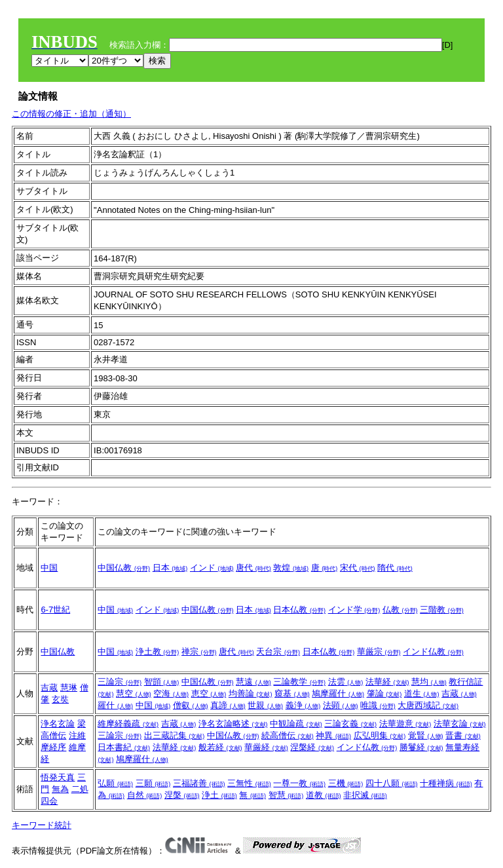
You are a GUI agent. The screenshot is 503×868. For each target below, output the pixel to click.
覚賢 (426, 735)
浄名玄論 (58, 724)
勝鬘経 (421, 747)
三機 (346, 783)
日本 (170, 568)
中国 (49, 568)
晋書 (463, 735)
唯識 (378, 705)
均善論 (251, 693)
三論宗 (120, 682)
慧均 (429, 682)
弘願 (115, 783)
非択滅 (365, 795)
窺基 (292, 693)
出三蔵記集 (175, 735)
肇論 (384, 693)
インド (212, 568)
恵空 (209, 693)
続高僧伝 (288, 735)
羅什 (115, 705)
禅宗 (199, 651)
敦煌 (291, 568)
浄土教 (158, 651)
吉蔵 (49, 688)
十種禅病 (446, 783)
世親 (265, 705)
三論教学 (299, 682)
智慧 (286, 795)
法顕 (341, 705)
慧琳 (69, 688)
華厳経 (266, 747)
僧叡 (191, 705)
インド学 (354, 610)
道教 (324, 795)
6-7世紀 (55, 610)
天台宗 (278, 651)
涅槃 (182, 795)
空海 (171, 693)
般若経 (220, 747)
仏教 (400, 610)
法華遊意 (405, 724)
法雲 (346, 682)
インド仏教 (433, 651)
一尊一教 (299, 783)
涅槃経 (312, 747)
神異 (333, 735)
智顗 (162, 682)
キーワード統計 (42, 825)
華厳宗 (379, 651)
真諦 (228, 705)
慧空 (134, 693)
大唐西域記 (428, 705)
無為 (60, 789)
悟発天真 (58, 777)
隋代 (395, 568)
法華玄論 (460, 724)
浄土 (219, 795)
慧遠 (253, 682)
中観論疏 (296, 724)
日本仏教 (299, 610)
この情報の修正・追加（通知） (71, 114)
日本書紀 (124, 747)
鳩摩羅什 (338, 693)
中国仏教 (124, 568)
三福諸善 (199, 783)
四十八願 (392, 783)
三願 (153, 783)
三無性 (249, 783)
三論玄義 (350, 724)
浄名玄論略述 (233, 724)
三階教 (442, 610)
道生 (422, 693)
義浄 (303, 705)
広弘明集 (380, 735)
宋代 (358, 568)
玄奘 (60, 699)
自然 (145, 795)
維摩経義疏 (128, 724)
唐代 (253, 568)
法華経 (387, 682)
